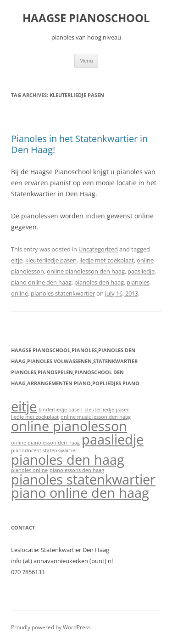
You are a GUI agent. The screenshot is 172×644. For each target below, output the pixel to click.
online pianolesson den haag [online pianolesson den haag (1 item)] (45, 443)
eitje (17, 260)
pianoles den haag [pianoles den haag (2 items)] (68, 460)
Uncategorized (98, 249)
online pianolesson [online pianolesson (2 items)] (69, 426)
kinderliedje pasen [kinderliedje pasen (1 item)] (61, 410)
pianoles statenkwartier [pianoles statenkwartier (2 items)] (83, 479)
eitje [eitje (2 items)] (24, 406)
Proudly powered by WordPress (51, 627)
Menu (86, 60)
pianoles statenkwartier (63, 293)
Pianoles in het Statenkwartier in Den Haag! (79, 144)
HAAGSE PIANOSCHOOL (86, 18)
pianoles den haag (99, 282)
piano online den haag (41, 282)
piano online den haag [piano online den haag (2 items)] (80, 493)
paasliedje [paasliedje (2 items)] (113, 439)
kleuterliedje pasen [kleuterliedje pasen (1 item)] (107, 410)
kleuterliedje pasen (51, 260)
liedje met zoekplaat (107, 260)
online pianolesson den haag (86, 271)
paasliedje (141, 271)
